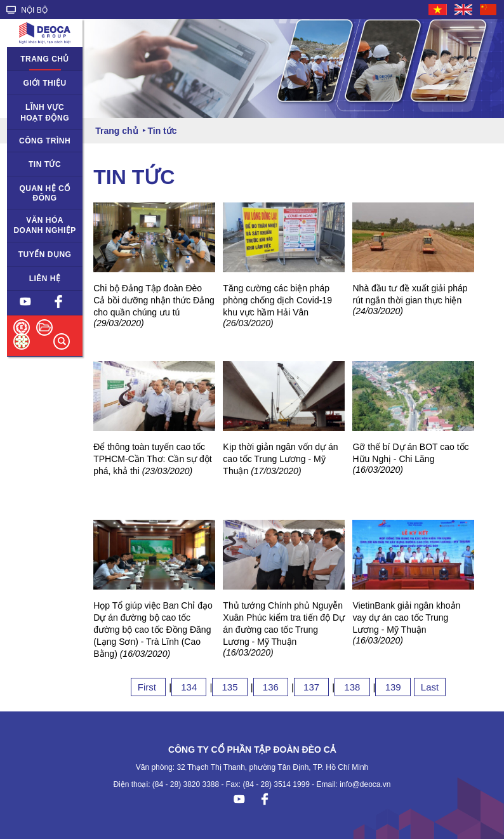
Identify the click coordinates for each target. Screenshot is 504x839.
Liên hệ (45, 279)
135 (229, 687)
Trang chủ (45, 59)
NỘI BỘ (27, 10)
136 (271, 687)
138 (352, 687)
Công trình (45, 141)
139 (393, 687)
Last (430, 687)
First (148, 687)
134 (189, 687)
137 (311, 687)
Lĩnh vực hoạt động (45, 113)
